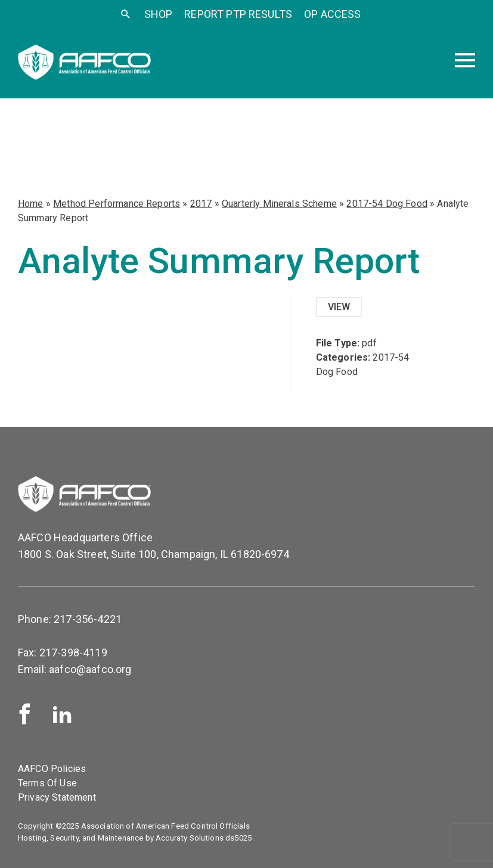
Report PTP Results (238, 14)
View (339, 307)
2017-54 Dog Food (387, 204)
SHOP (159, 14)
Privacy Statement (57, 797)
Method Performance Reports (117, 204)
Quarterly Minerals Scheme (279, 204)
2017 (201, 204)
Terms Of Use (47, 783)
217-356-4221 (88, 619)
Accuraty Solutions (190, 838)
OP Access (332, 14)
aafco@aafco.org (90, 669)
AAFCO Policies (52, 769)
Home (31, 204)
